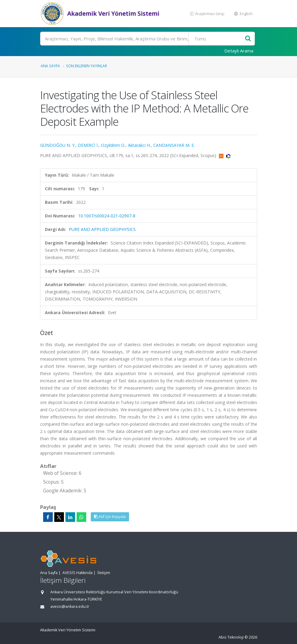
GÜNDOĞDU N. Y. (58, 145)
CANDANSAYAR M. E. (174, 145)
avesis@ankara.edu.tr (70, 606)
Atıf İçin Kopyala (110, 517)
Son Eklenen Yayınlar (87, 66)
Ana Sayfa (50, 66)
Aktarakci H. (139, 145)
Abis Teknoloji (231, 637)
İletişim (104, 573)
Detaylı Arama (239, 51)
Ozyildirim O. (113, 145)
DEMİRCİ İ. (88, 145)
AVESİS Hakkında (77, 573)
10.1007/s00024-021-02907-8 (107, 216)
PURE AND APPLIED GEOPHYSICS (102, 229)
